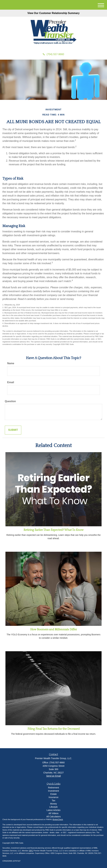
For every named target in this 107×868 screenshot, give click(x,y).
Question (10, 401)
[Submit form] (13, 430)
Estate (54, 794)
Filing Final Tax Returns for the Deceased (54, 729)
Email (11, 382)
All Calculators (53, 817)
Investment (53, 791)
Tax (54, 800)
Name (11, 363)
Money (53, 804)
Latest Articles (53, 810)
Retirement (53, 788)
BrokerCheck (58, 819)
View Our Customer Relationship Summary (53, 13)
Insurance (53, 797)
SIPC (31, 851)
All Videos (53, 813)
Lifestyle (53, 807)
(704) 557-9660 (53, 54)
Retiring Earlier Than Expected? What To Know (54, 530)
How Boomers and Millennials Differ (54, 630)
